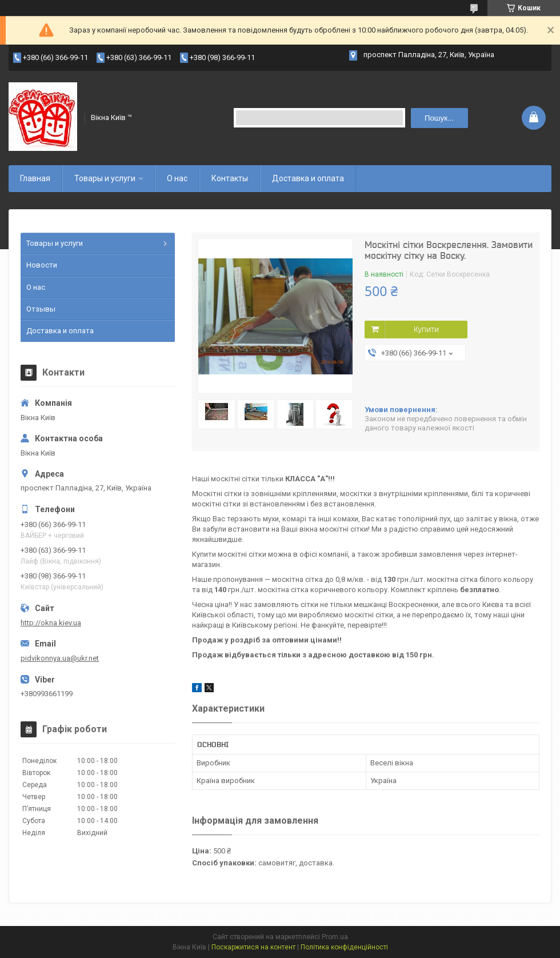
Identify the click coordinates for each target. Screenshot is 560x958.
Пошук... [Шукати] (439, 118)
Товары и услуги (105, 178)
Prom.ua (335, 937)
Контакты (230, 178)
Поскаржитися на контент (253, 947)
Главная (35, 178)
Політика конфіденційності (344, 947)
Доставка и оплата (308, 178)
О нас (177, 178)
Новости (42, 265)
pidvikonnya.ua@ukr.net (60, 658)
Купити (426, 329)
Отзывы (41, 309)
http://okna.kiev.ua (51, 623)
